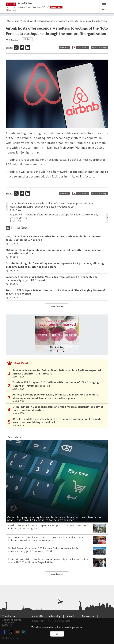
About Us (71, 616)
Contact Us (37, 616)
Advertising (55, 616)
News (16, 21)
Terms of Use (88, 616)
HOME (9, 21)
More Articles (57, 306)
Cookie (48, 627)
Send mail (64, 47)
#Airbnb (27, 39)
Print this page (100, 47)
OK (57, 634)
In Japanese (83, 47)
